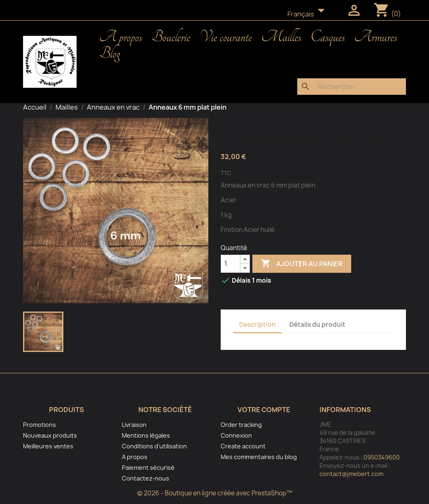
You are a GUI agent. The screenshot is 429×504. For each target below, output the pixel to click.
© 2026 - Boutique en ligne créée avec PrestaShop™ (215, 493)
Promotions (40, 425)
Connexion (236, 435)
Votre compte (264, 410)
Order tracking (241, 425)
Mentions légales (146, 435)
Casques (328, 37)
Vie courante (226, 37)
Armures (376, 37)
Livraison (134, 425)
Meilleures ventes (48, 446)
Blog (110, 54)
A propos (121, 37)
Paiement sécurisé (148, 468)
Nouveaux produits (50, 435)
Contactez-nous (146, 478)
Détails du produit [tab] (317, 325)
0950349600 (382, 457)
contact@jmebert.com (351, 474)
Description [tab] (258, 325)
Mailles (281, 37)
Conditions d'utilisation (154, 446)
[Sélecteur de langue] (308, 14)
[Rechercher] (352, 87)
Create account (243, 446)
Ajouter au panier (302, 264)
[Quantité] (231, 264)
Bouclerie (171, 37)
